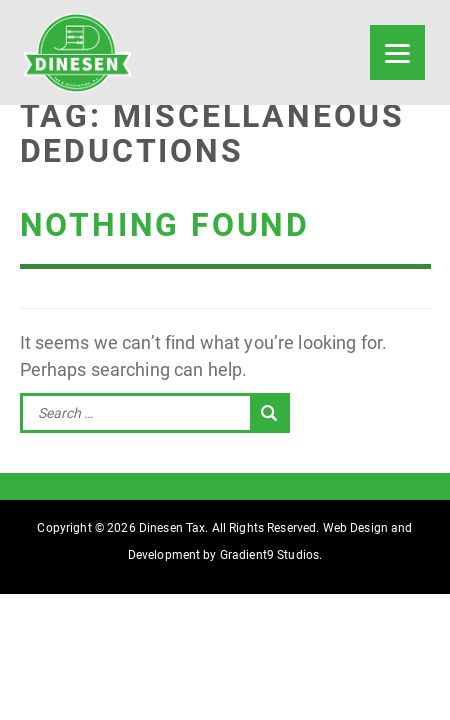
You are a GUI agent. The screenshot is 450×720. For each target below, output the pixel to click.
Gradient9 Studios (269, 555)
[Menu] (397, 52)
